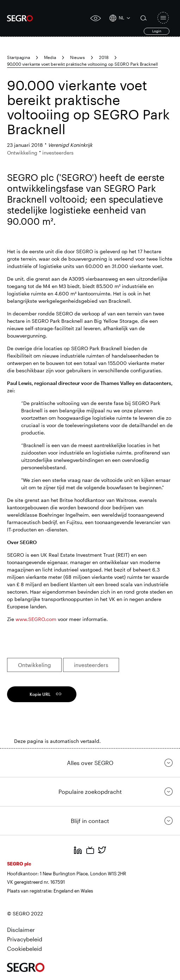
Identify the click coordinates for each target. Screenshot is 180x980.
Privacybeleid (25, 939)
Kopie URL (40, 694)
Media (50, 57)
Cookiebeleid (24, 949)
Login (157, 31)
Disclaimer (21, 930)
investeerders (91, 665)
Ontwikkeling (34, 665)
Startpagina (18, 57)
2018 (104, 57)
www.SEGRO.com (36, 619)
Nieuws (77, 57)
